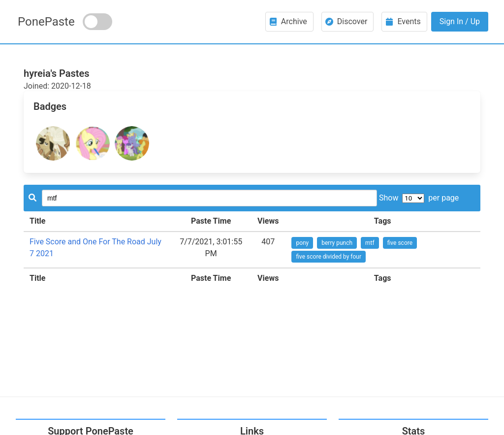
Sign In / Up (460, 21)
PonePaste (46, 22)
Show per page (419, 198)
